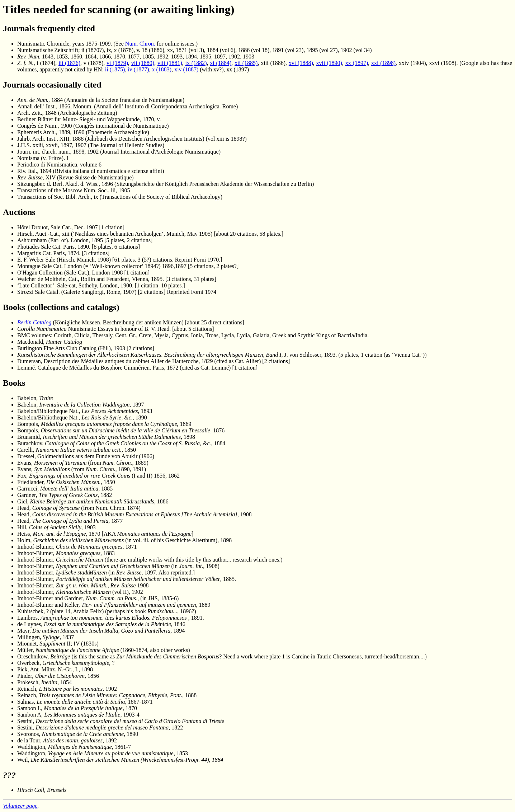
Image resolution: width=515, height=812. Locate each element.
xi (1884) (221, 63)
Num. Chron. (140, 44)
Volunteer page (20, 806)
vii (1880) (143, 63)
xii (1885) (246, 63)
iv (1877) (138, 69)
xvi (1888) (301, 63)
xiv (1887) (186, 69)
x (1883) (162, 69)
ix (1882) (196, 63)
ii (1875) (115, 69)
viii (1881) (170, 63)
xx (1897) (357, 63)
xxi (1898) (383, 63)
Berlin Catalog (34, 322)
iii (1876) (69, 63)
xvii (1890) (329, 63)
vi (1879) (117, 63)
